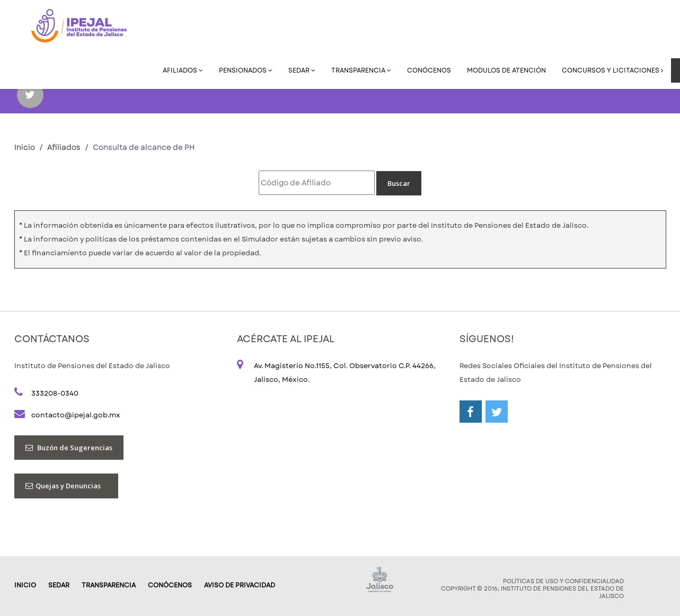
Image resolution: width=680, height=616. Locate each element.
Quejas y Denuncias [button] (66, 486)
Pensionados (246, 70)
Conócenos (429, 70)
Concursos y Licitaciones (612, 70)
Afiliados (183, 70)
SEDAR (302, 70)
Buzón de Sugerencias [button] (69, 448)
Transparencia (361, 70)
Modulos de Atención (506, 70)
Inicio (25, 147)
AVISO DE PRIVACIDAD (240, 585)
